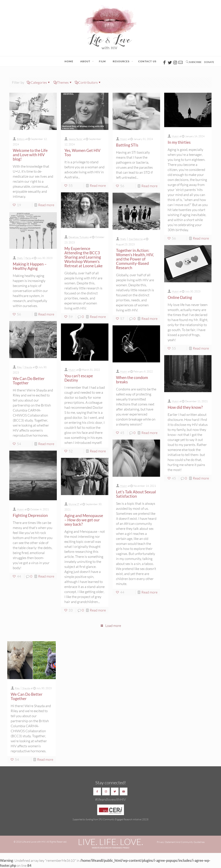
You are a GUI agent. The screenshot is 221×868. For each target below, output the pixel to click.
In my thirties (179, 142)
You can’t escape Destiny (79, 378)
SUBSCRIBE (195, 62)
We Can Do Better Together (29, 381)
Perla (28, 258)
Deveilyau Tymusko (79, 237)
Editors (21, 139)
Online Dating (180, 297)
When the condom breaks (132, 380)
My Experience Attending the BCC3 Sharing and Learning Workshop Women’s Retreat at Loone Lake (83, 257)
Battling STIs (127, 145)
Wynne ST (74, 504)
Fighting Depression (30, 515)
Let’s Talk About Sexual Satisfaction (136, 494)
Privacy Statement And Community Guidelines (181, 842)
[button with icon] (97, 791)
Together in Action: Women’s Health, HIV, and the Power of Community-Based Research (135, 259)
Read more (46, 205)
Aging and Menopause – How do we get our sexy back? (84, 520)
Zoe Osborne (136, 239)
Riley (19, 367)
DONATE (209, 62)
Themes (63, 82)
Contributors (88, 82)
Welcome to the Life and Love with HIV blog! (30, 155)
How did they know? (185, 407)
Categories (39, 82)
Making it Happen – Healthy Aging (30, 266)
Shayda (28, 367)
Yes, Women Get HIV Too (82, 152)
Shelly (123, 239)
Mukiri (124, 139)
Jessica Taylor (76, 139)
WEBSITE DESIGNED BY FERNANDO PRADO (111, 848)
